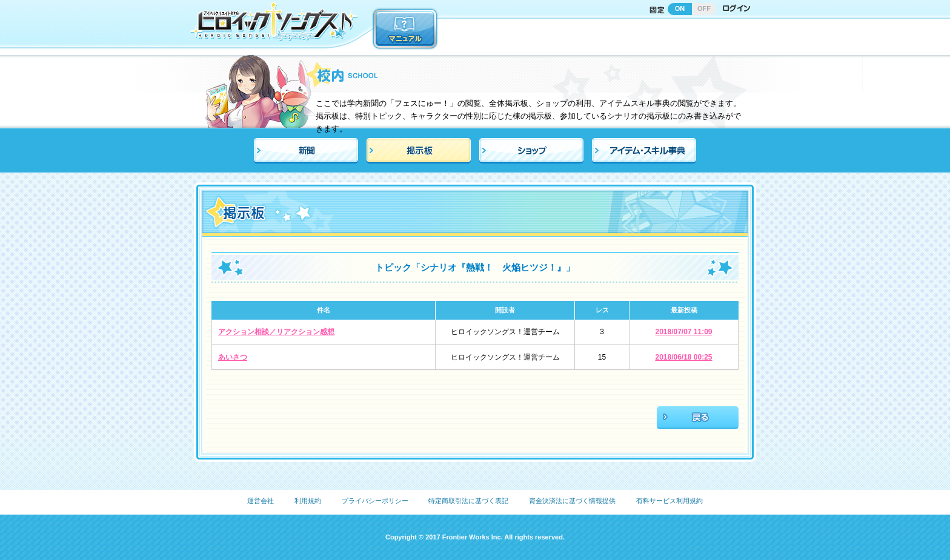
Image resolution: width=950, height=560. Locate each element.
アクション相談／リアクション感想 (276, 332)
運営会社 (261, 501)
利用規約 (308, 501)
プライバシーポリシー (375, 501)
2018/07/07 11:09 (683, 332)
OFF (704, 8)
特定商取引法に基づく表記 (468, 501)
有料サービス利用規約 (669, 501)
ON (680, 8)
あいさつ (233, 357)
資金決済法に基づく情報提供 (572, 501)
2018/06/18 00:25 (683, 357)
